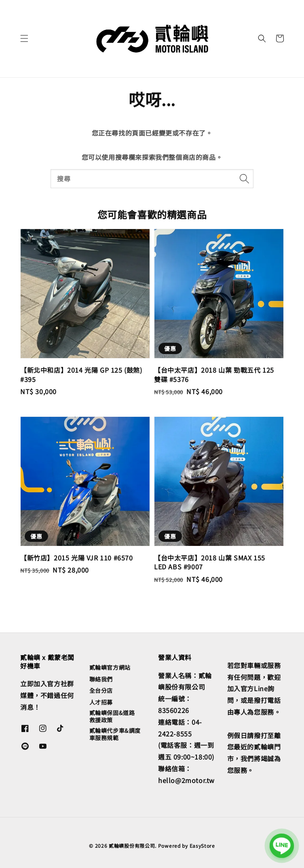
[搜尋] (244, 178)
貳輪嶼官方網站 (110, 667)
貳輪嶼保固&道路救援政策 (112, 716)
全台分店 (101, 690)
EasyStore (202, 846)
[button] (24, 38)
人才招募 (101, 702)
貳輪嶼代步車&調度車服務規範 (115, 734)
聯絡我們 (101, 679)
